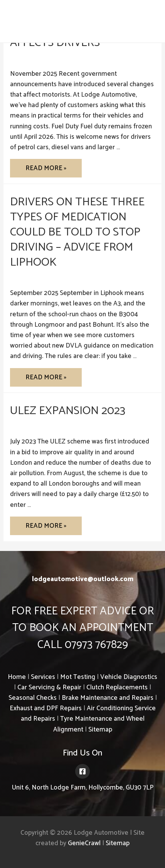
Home (17, 677)
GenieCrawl (84, 843)
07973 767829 (130, 21)
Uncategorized (31, 57)
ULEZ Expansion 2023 (68, 411)
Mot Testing (78, 677)
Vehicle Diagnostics (129, 677)
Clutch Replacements (117, 687)
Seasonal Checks (33, 698)
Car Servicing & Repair (49, 687)
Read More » (46, 170)
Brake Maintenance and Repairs (108, 698)
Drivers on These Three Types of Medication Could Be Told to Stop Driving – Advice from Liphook (77, 232)
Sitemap (100, 730)
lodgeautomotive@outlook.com (83, 579)
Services (43, 677)
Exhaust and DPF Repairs (46, 708)
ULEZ (18, 425)
